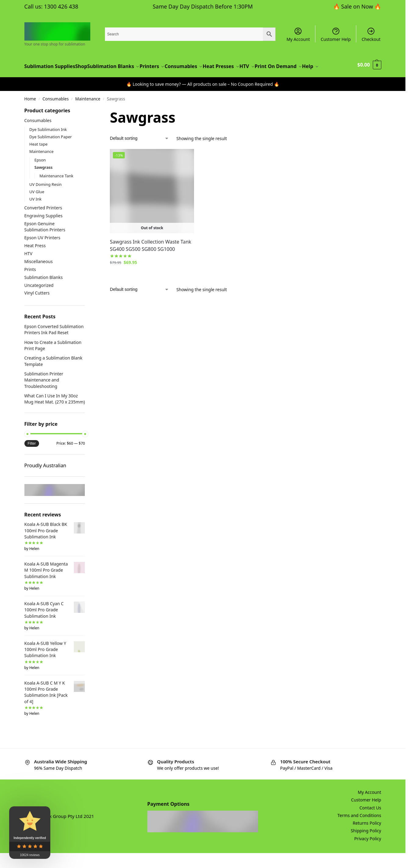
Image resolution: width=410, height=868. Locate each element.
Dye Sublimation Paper (50, 151)
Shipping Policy (366, 846)
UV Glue (37, 206)
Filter (32, 458)
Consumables (56, 114)
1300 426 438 (61, 6)
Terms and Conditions (359, 830)
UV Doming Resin (45, 199)
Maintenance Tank (56, 190)
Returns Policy (367, 838)
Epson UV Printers (42, 253)
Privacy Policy (368, 854)
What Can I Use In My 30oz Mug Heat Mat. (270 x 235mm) (55, 414)
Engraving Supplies (43, 231)
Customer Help (336, 34)
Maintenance (88, 114)
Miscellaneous (39, 276)
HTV (29, 268)
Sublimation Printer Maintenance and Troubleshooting (44, 395)
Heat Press (35, 260)
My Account (298, 34)
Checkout (371, 34)
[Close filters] (87, 126)
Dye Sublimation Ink (48, 144)
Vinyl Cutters (37, 308)
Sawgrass (44, 182)
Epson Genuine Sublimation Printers (45, 242)
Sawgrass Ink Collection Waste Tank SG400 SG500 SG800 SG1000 (151, 260)
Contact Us (370, 822)
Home (30, 114)
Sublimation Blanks (44, 292)
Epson (40, 175)
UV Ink (35, 214)
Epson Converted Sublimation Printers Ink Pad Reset (54, 344)
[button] (370, 74)
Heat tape (38, 159)
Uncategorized (39, 300)
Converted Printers (43, 223)
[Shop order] (139, 153)
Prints (30, 284)
